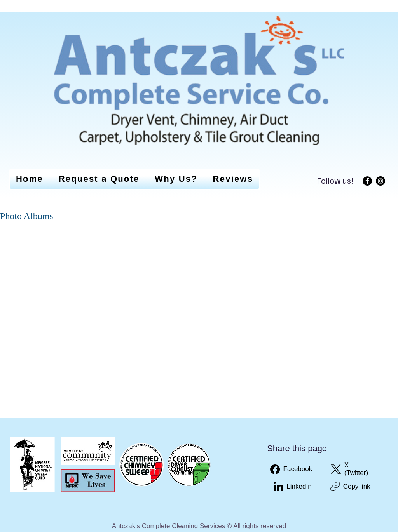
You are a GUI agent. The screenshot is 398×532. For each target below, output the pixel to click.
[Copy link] (350, 486)
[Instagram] (381, 181)
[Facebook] (367, 181)
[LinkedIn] (292, 486)
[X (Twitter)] (352, 469)
